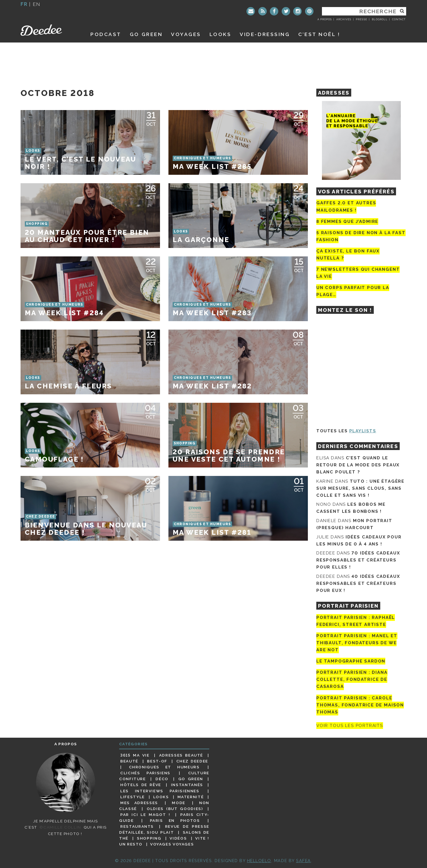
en (37, 4)
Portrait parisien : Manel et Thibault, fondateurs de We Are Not (357, 643)
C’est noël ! (319, 34)
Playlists (363, 431)
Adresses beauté (181, 755)
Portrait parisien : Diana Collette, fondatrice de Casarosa (352, 679)
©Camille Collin (60, 827)
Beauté (129, 761)
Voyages (186, 34)
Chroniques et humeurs (164, 767)
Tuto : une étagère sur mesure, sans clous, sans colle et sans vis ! (360, 488)
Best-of (157, 761)
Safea (303, 861)
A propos (325, 19)
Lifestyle (133, 797)
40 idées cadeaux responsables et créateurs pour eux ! (358, 583)
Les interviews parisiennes (160, 791)
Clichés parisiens (145, 773)
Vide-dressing (265, 34)
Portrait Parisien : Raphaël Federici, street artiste (356, 621)
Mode (179, 803)
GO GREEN (146, 34)
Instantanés (187, 785)
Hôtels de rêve (141, 785)
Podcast (106, 34)
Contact (399, 19)
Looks (221, 34)
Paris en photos (175, 820)
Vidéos (178, 838)
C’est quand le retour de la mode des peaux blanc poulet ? (358, 465)
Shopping (149, 838)
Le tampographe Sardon (351, 661)
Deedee (49, 30)
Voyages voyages (172, 844)
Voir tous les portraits (350, 726)
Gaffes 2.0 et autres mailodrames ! (346, 206)
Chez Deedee (192, 761)
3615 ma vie (135, 755)
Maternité (191, 797)
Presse (361, 19)
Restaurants (137, 826)
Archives (344, 19)
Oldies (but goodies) (175, 809)
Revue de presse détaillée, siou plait (164, 829)
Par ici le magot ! (145, 815)
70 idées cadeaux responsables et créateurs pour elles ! (358, 560)
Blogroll (380, 19)
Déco (162, 779)
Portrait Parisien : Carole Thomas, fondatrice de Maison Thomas (360, 705)
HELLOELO (259, 861)
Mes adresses (139, 803)
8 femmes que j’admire (347, 222)
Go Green (191, 779)
